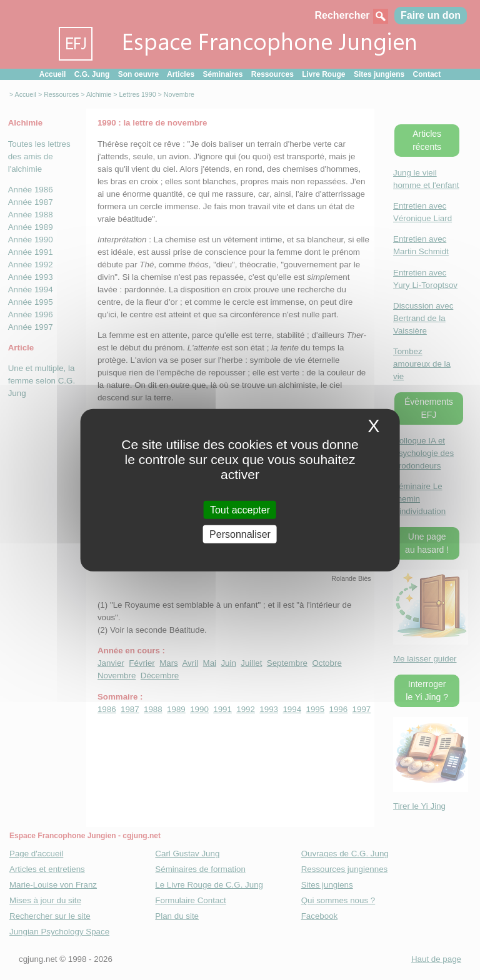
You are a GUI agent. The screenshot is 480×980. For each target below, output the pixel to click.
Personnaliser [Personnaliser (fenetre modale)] (240, 534)
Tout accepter (240, 509)
